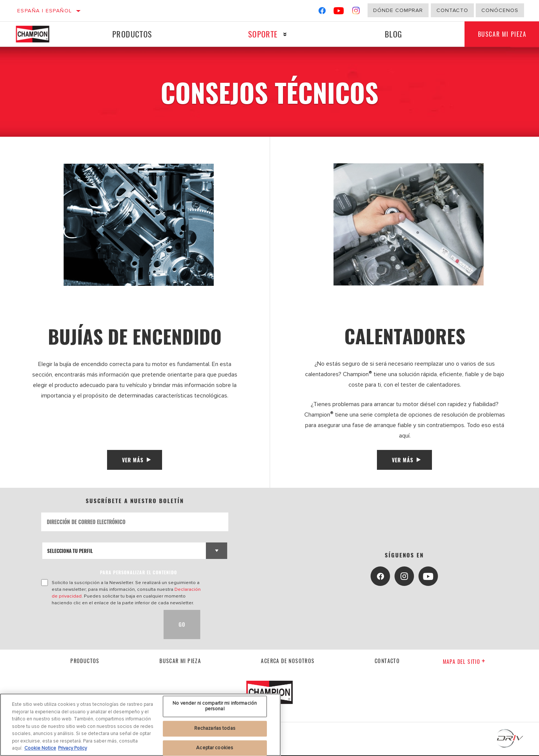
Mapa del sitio (464, 662)
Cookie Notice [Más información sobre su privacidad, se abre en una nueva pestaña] (40, 748)
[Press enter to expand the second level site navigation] (283, 34)
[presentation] (98, 625)
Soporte (261, 34)
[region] (140, 725)
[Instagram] (356, 12)
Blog (391, 34)
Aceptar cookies (215, 748)
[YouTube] (339, 12)
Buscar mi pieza (180, 662)
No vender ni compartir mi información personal (215, 706)
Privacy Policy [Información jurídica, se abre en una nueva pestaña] (72, 748)
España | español (45, 11)
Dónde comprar (398, 10)
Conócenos (500, 10)
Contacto (452, 10)
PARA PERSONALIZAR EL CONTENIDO (138, 573)
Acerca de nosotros (288, 662)
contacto (387, 662)
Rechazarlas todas (215, 728)
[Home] (40, 34)
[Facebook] (322, 12)
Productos (132, 34)
